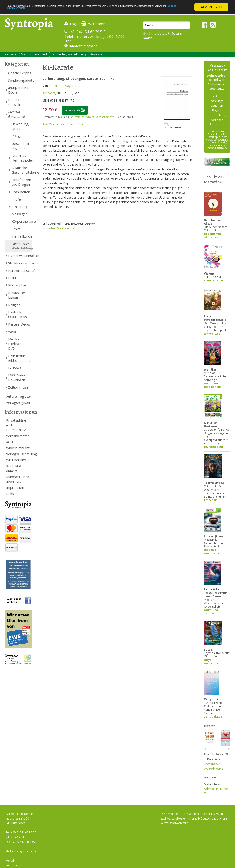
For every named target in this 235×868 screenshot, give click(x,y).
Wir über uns (16, 460)
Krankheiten (21, 192)
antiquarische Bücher (18, 90)
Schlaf (16, 229)
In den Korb (75, 110)
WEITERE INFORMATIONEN (98, 11)
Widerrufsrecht (18, 448)
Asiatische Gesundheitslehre (22, 170)
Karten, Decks (19, 324)
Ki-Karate (96, 54)
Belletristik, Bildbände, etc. (20, 358)
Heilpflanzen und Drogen (21, 182)
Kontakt (11, 861)
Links (10, 494)
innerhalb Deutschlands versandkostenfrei (92, 117)
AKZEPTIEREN (211, 7)
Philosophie (17, 285)
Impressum (15, 487)
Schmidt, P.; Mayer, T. (63, 86)
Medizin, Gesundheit (34, 54)
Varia (12, 332)
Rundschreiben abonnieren (18, 479)
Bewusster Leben (17, 295)
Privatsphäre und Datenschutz (16, 425)
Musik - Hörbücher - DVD (18, 344)
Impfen (17, 199)
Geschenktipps (20, 73)
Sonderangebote (20, 80)
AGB (9, 442)
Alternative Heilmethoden (22, 158)
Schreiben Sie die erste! (59, 228)
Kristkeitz (49, 93)
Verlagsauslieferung (19, 454)
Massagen (20, 214)
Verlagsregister (18, 402)
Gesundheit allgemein (20, 146)
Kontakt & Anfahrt (14, 468)
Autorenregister (19, 396)
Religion (14, 305)
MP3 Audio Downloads (17, 377)
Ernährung (19, 207)
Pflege (17, 136)
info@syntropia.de (84, 46)
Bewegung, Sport (20, 126)
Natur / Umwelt (14, 102)
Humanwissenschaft (20, 256)
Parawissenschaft (20, 270)
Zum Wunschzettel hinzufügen (64, 124)
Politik (13, 278)
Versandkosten (18, 436)
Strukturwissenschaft (20, 263)
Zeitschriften (18, 387)
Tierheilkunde (22, 236)
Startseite (11, 54)
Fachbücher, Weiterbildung (69, 54)
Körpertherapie (22, 221)
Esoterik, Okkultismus (18, 314)
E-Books (15, 368)
